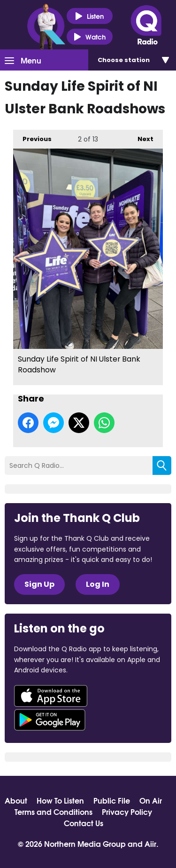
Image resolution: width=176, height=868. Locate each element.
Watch (90, 37)
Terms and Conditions (54, 812)
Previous (32, 137)
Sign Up (39, 584)
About (16, 800)
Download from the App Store (51, 696)
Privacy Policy (127, 812)
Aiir (150, 843)
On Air (151, 800)
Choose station (124, 60)
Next (141, 137)
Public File (112, 800)
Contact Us (84, 823)
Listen (89, 16)
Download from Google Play (50, 720)
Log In (98, 584)
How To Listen (60, 800)
